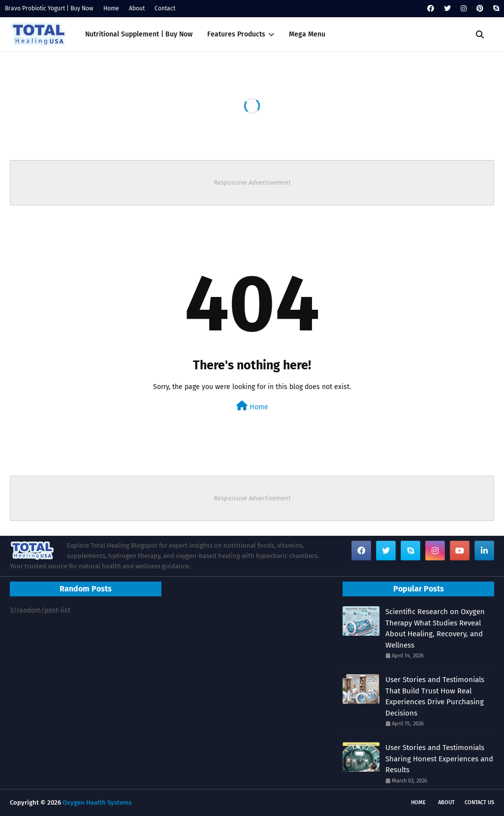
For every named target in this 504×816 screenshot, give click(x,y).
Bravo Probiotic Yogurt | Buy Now (49, 8)
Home (111, 8)
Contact (165, 8)
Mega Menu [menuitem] (307, 34)
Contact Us (479, 802)
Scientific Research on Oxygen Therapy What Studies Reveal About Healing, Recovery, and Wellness (435, 628)
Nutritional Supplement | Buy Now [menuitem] (139, 34)
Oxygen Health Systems (97, 802)
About (137, 8)
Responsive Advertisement (252, 182)
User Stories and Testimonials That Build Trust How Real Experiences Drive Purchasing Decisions (435, 696)
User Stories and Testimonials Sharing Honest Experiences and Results (439, 759)
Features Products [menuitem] (236, 34)
